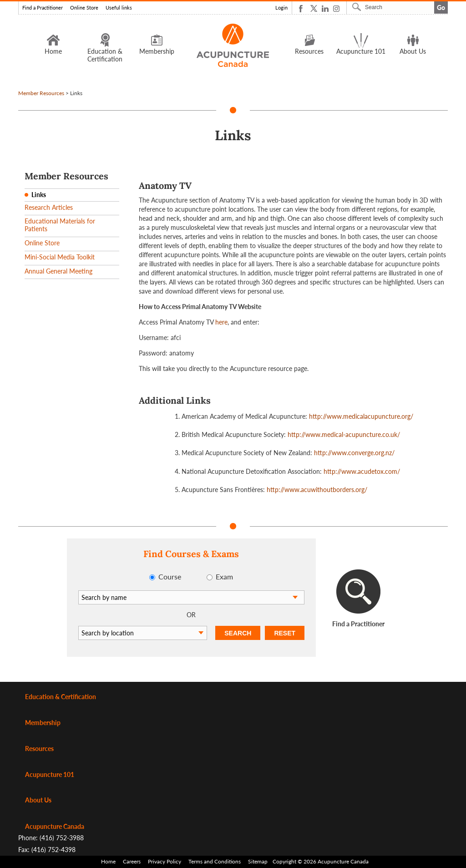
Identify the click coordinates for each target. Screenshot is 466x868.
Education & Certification (105, 48)
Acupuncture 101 (361, 44)
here (221, 322)
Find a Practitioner (43, 8)
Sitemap (258, 861)
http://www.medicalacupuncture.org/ (361, 416)
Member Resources (41, 93)
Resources (309, 44)
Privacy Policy (165, 861)
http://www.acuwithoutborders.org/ (317, 490)
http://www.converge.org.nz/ (354, 453)
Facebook (302, 8)
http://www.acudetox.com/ (362, 471)
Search (358, 7)
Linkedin (325, 8)
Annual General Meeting (58, 271)
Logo (233, 45)
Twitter (314, 8)
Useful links (119, 8)
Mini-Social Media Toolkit (60, 257)
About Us (413, 44)
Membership (157, 44)
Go (441, 8)
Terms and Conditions (215, 861)
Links (39, 195)
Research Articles (49, 207)
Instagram (337, 8)
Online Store (84, 8)
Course (170, 576)
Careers (132, 861)
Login (281, 8)
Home (53, 44)
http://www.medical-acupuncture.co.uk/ (344, 434)
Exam (224, 576)
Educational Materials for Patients (60, 225)
